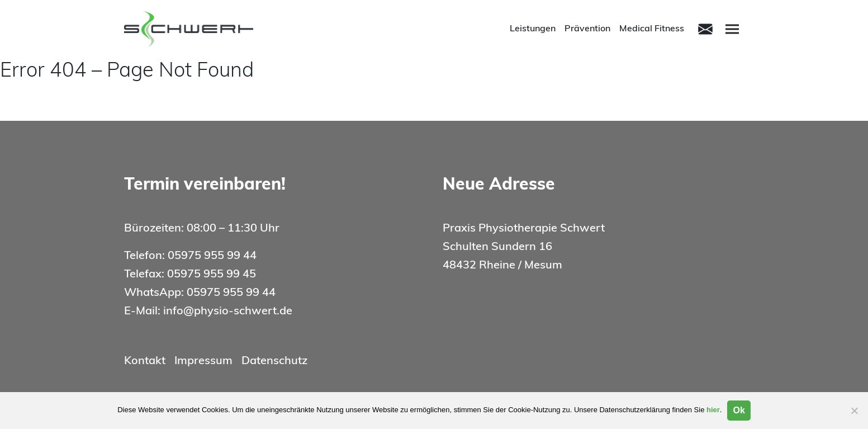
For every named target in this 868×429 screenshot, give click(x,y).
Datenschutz (274, 361)
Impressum (203, 361)
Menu (734, 28)
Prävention (587, 29)
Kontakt (145, 361)
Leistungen (533, 29)
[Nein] (854, 411)
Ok (739, 410)
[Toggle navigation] (705, 29)
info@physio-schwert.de (228, 312)
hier (713, 410)
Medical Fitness (652, 29)
